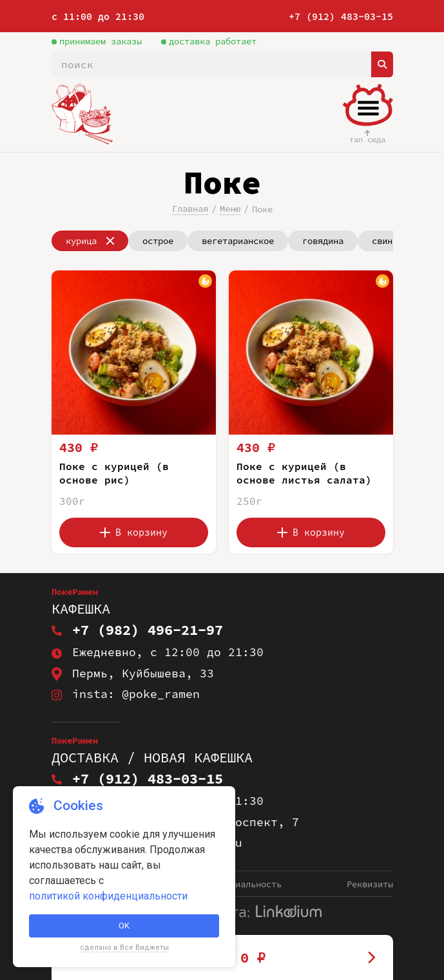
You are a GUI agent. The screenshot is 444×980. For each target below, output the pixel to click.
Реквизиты (370, 884)
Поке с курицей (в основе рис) (114, 473)
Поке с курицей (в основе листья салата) (304, 473)
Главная (190, 209)
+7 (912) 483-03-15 (341, 16)
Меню (230, 209)
